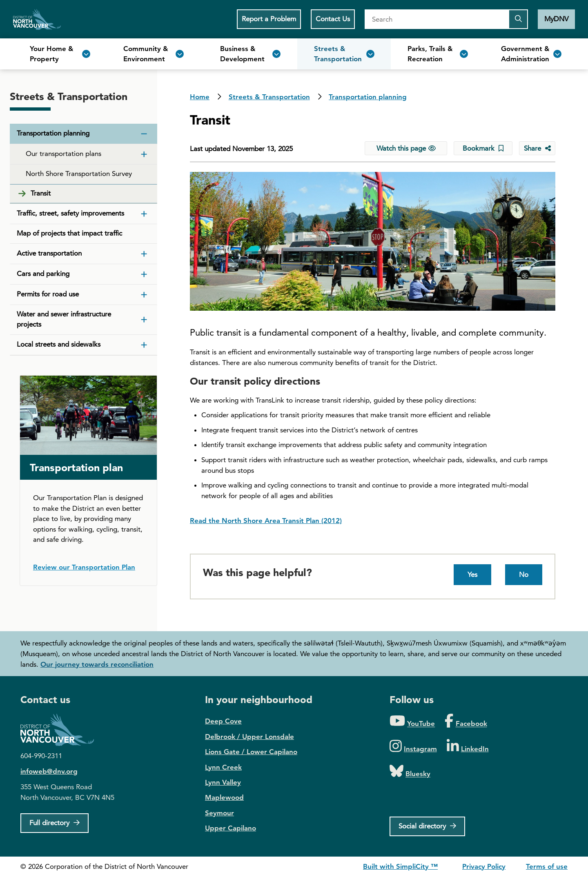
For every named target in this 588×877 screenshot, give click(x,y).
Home (37, 19)
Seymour (219, 813)
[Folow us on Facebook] (466, 721)
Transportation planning (368, 97)
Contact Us (333, 19)
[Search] (437, 19)
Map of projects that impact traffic (69, 233)
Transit (41, 193)
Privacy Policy (484, 866)
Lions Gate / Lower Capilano (251, 752)
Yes (472, 574)
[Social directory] (427, 826)
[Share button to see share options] (537, 148)
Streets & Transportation (269, 97)
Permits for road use (48, 294)
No (524, 574)
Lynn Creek (223, 767)
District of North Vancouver (61, 730)
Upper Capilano (231, 828)
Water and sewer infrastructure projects (64, 319)
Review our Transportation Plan (84, 567)
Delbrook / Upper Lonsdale (249, 737)
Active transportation (49, 253)
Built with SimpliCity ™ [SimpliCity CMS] (400, 866)
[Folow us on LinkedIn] (468, 747)
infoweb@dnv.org (49, 771)
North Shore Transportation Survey (79, 174)
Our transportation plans (63, 154)
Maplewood (224, 797)
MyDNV (556, 19)
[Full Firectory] (55, 823)
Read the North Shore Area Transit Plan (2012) (266, 521)
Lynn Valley (223, 782)
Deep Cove (223, 721)
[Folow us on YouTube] (412, 721)
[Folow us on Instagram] (413, 747)
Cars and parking (43, 274)
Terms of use (547, 866)
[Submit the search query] (518, 19)
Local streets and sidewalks (59, 344)
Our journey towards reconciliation (97, 664)
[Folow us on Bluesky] (410, 771)
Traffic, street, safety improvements (70, 213)
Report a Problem (269, 19)
